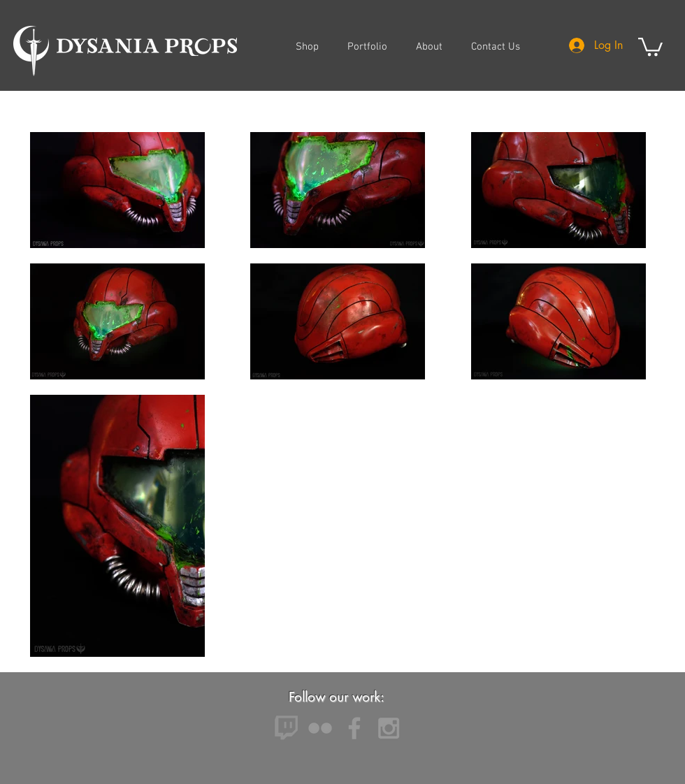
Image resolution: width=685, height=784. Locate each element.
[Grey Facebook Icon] (354, 728)
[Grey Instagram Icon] (389, 728)
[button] (650, 46)
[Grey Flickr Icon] (320, 728)
